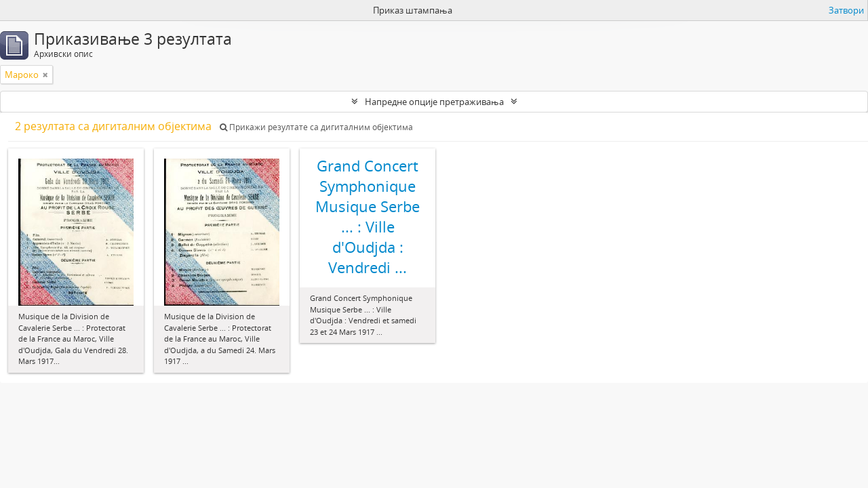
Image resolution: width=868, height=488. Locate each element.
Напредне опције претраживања (434, 102)
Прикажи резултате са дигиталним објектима (316, 127)
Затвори (846, 10)
